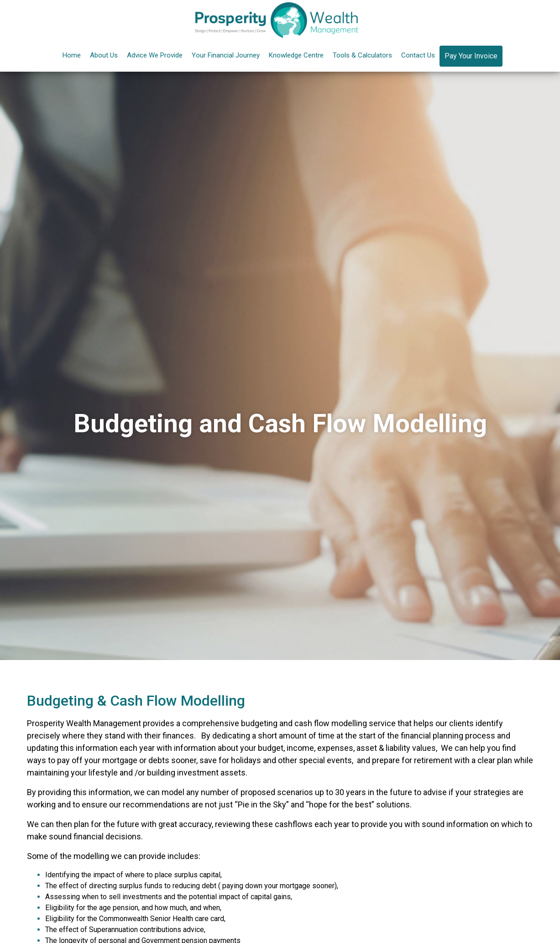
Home (72, 55)
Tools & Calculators (362, 55)
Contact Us (418, 55)
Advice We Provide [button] (155, 55)
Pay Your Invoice (471, 56)
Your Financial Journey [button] (226, 55)
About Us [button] (104, 55)
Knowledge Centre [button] (296, 55)
